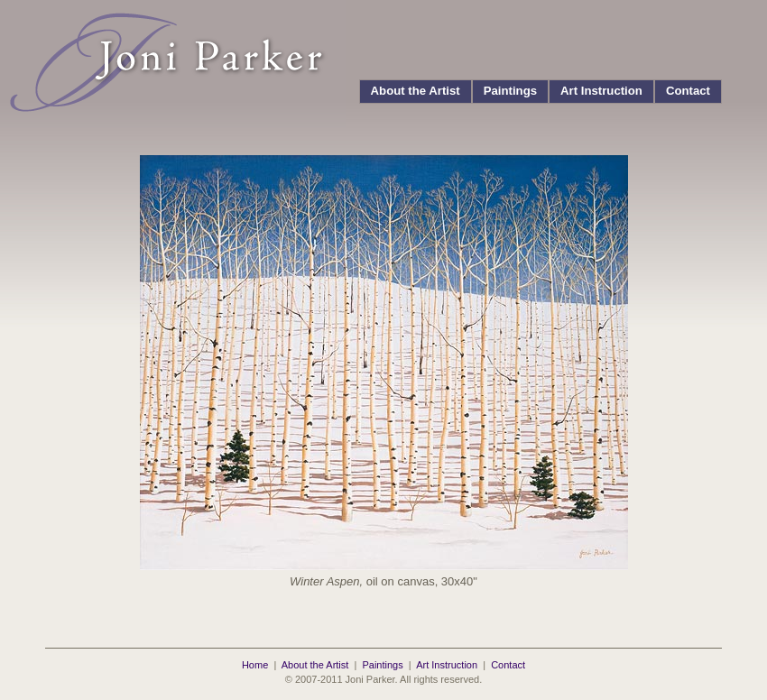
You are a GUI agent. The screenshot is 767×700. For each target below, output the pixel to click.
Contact (688, 91)
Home (255, 665)
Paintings (510, 91)
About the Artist (416, 91)
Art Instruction (601, 91)
